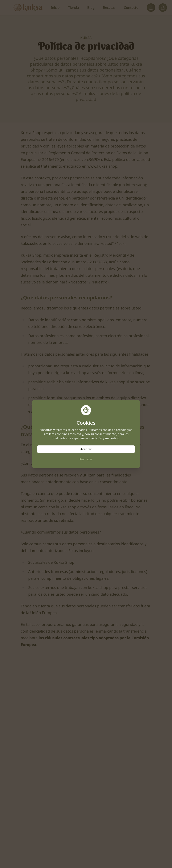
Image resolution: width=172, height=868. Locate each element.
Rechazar (86, 459)
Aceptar (86, 449)
